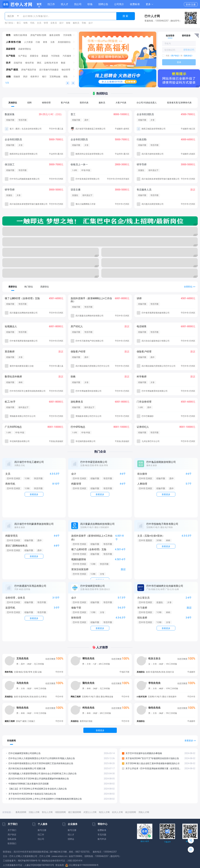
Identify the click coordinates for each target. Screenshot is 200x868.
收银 (68, 23)
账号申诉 (102, 839)
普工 (19, 23)
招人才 (65, 4)
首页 (39, 4)
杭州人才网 (117, 812)
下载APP (167, 842)
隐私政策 (12, 839)
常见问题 (102, 835)
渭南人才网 (144, 812)
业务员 (54, 23)
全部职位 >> (190, 287)
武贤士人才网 (90, 812)
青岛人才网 (47, 812)
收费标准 (135, 4)
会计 (91, 23)
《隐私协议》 (188, 56)
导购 (84, 23)
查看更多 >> (190, 741)
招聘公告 (103, 4)
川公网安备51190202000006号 (82, 865)
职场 (90, 4)
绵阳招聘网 (60, 812)
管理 (46, 23)
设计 (61, 23)
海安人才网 (104, 812)
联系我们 (12, 843)
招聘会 (71, 839)
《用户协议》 (175, 56)
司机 (32, 23)
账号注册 (42, 830)
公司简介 (119, 4)
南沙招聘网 (131, 812)
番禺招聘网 (21, 812)
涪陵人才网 (34, 812)
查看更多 (100, 730)
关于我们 (12, 830)
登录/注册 (191, 4)
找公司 (78, 4)
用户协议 (12, 835)
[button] (150, 4)
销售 (26, 23)
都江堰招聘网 (75, 812)
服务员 (76, 23)
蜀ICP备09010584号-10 (29, 861)
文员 (39, 23)
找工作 (51, 4)
